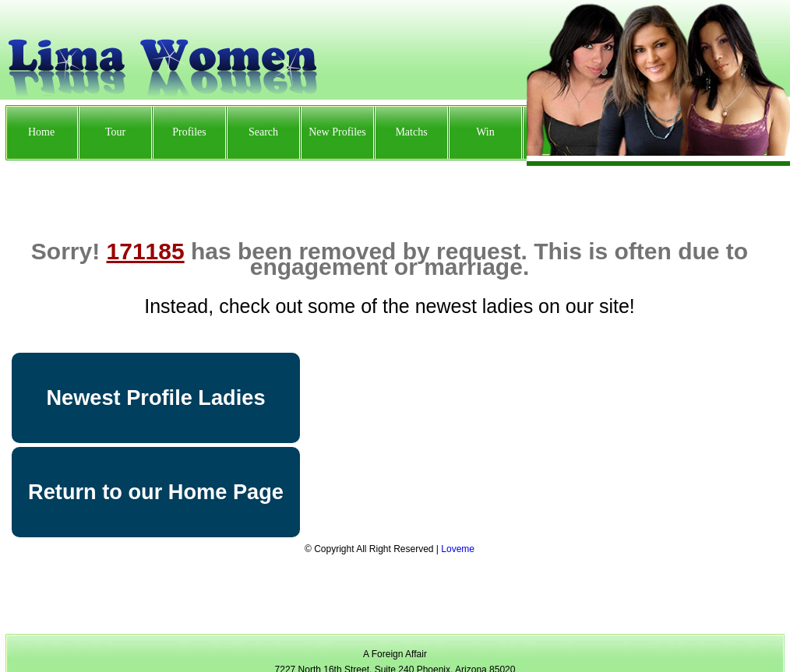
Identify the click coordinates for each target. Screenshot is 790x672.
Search (263, 132)
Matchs (411, 132)
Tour (115, 132)
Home (41, 132)
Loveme (458, 549)
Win (485, 132)
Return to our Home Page (156, 492)
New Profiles (337, 132)
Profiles (189, 132)
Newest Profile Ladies (155, 398)
